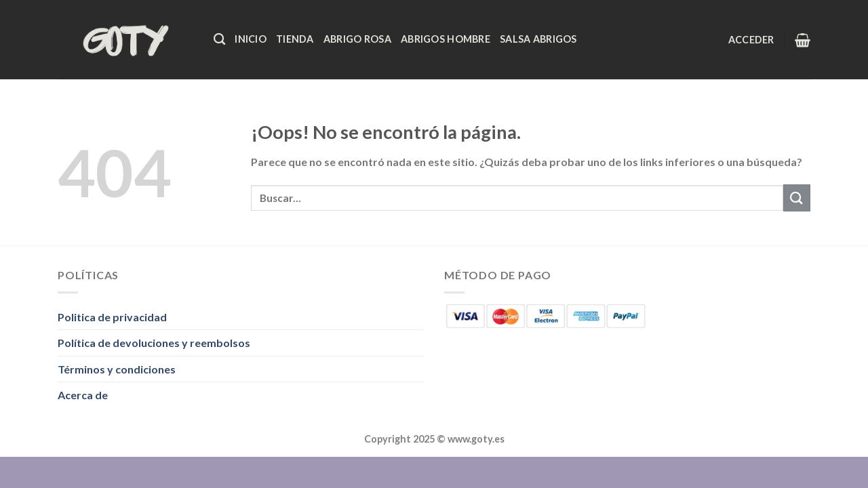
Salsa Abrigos (538, 39)
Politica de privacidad (112, 317)
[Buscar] (219, 40)
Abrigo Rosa (357, 39)
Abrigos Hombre (446, 39)
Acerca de (83, 395)
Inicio (251, 39)
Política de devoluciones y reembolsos (154, 343)
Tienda (295, 39)
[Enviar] (797, 198)
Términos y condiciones (117, 369)
